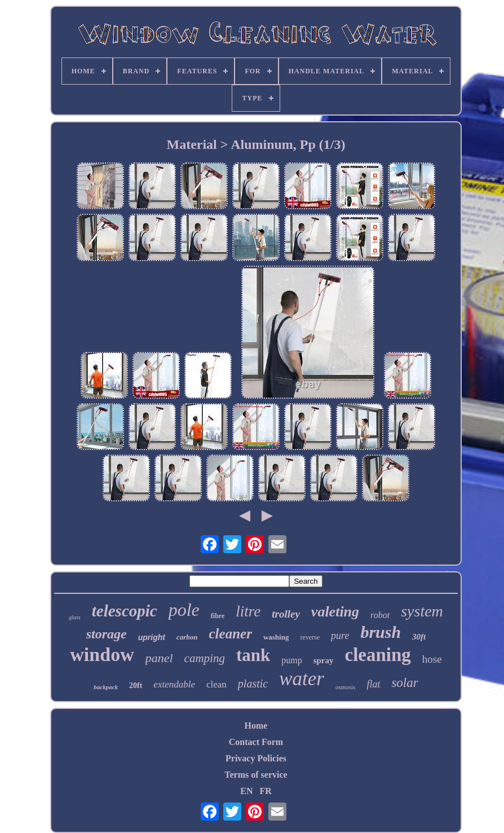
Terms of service (256, 775)
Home (256, 726)
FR (265, 791)
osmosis (345, 687)
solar (404, 683)
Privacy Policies (256, 758)
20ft (136, 686)
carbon (187, 637)
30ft (419, 637)
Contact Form (256, 742)
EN (246, 791)
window (102, 655)
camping (205, 658)
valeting (335, 612)
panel (159, 658)
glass (75, 617)
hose (432, 659)
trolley (286, 614)
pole (184, 610)
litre (248, 611)
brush (381, 632)
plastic (253, 684)
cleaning (378, 655)
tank (253, 655)
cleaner (231, 634)
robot (380, 615)
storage (107, 634)
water (302, 679)
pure (340, 636)
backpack (106, 687)
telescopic (125, 611)
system (422, 611)
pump (291, 660)
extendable (174, 684)
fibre (218, 616)
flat (373, 684)
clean (216, 684)
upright (152, 637)
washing (276, 637)
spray (324, 660)
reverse (310, 637)
